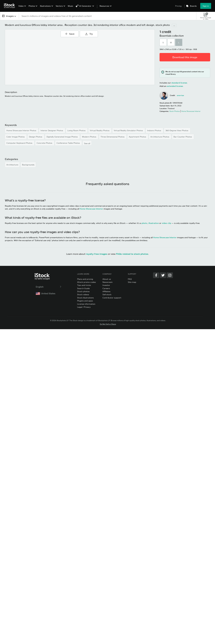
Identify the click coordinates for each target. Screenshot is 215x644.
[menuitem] (22, 8)
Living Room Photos (77, 130)
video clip (166, 223)
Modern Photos (89, 137)
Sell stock (107, 294)
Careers (106, 288)
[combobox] (9, 16)
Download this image (185, 57)
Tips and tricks (84, 285)
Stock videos (83, 294)
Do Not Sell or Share (108, 324)
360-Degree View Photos (177, 130)
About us (107, 279)
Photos (32, 6)
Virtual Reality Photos (100, 130)
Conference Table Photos (68, 143)
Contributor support (112, 298)
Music (71, 6)
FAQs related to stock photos (132, 254)
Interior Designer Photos (52, 130)
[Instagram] (170, 275)
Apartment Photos (138, 137)
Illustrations (45, 6)
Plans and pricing (85, 279)
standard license (179, 83)
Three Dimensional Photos (113, 137)
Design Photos (36, 137)
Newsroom (107, 282)
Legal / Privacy (84, 307)
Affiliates (106, 291)
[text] (108, 16)
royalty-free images (97, 254)
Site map (132, 282)
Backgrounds (28, 165)
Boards (193, 6)
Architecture (12, 165)
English (49, 287)
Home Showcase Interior (91, 209)
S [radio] (163, 43)
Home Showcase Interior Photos (22, 130)
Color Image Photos (16, 137)
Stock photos (83, 291)
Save (71, 33)
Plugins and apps (85, 301)
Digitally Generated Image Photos (62, 137)
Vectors (59, 6)
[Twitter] (163, 275)
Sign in (206, 6)
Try (89, 34)
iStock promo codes (86, 282)
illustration (154, 223)
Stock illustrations (85, 298)
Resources (104, 6)
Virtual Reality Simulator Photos (129, 130)
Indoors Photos (154, 130)
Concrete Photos (45, 143)
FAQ (130, 279)
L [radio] (179, 43)
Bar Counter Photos (183, 137)
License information (86, 304)
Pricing (178, 6)
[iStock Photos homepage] (10, 6)
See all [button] (87, 143)
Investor (106, 285)
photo (144, 223)
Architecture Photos (160, 137)
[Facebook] (156, 275)
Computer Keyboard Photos (20, 143)
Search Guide (83, 288)
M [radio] (171, 43)
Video (21, 6)
